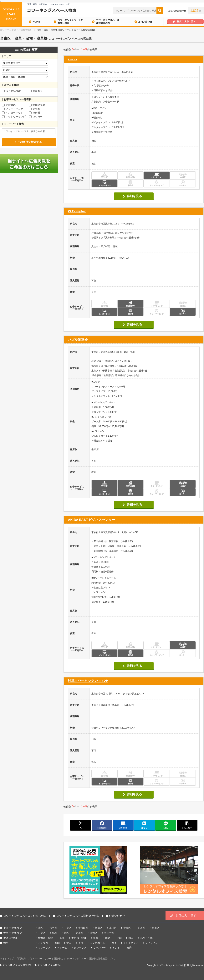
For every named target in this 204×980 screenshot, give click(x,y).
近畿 (107, 938)
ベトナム (62, 948)
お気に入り (186, 915)
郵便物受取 (37, 105)
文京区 (141, 928)
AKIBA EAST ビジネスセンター (91, 520)
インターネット (13, 113)
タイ (114, 943)
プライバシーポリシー (40, 959)
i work (73, 59)
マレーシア (44, 948)
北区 (55, 933)
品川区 (113, 928)
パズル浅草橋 (78, 340)
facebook (102, 825)
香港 (81, 943)
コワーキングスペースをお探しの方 (67, 22)
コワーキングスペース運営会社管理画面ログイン (91, 959)
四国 (131, 938)
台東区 (156, 928)
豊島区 (127, 928)
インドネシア (131, 943)
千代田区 (83, 928)
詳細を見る (134, 196)
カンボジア (80, 948)
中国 (119, 938)
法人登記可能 (11, 91)
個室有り (36, 91)
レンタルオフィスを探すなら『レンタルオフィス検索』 (31, 965)
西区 (66, 933)
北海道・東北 (45, 938)
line (166, 825)
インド (116, 948)
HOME (24, 22)
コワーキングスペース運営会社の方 (106, 22)
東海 (96, 938)
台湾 (129, 948)
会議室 (35, 109)
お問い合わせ (144, 22)
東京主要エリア (13, 928)
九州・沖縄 (146, 938)
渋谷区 (53, 928)
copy (187, 825)
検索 (160, 10)
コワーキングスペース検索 (172, 965)
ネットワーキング (14, 117)
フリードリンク (13, 109)
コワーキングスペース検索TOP (16, 30)
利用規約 (21, 959)
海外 (6, 943)
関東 (62, 938)
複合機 (35, 113)
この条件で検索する (30, 142)
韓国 (57, 943)
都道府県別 (10, 938)
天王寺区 (109, 933)
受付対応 (9, 105)
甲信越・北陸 (79, 938)
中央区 (68, 928)
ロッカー (36, 117)
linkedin (123, 825)
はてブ (145, 825)
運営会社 (58, 959)
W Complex (77, 211)
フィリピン (151, 943)
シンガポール (97, 943)
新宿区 (99, 928)
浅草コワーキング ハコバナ (88, 681)
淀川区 (79, 933)
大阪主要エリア (13, 933)
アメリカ (43, 943)
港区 (40, 928)
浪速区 (94, 933)
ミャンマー (99, 948)
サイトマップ (7, 959)
